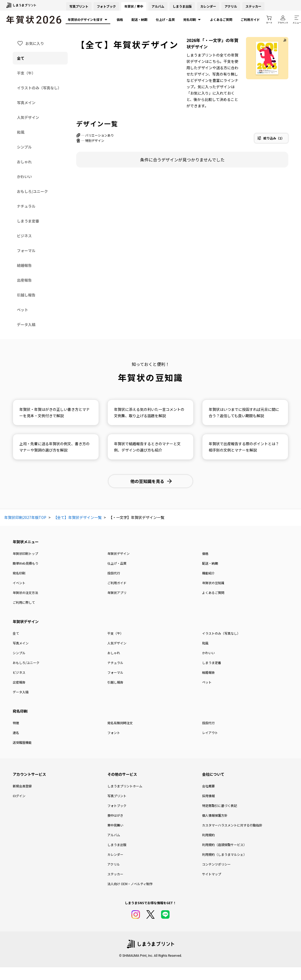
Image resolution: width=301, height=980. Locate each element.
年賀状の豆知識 (213, 583)
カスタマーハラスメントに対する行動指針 (232, 825)
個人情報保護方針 (215, 815)
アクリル (231, 6)
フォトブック (106, 6)
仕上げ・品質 (165, 19)
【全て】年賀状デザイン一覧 (77, 517)
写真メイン (21, 643)
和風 (205, 643)
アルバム (158, 6)
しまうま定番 (212, 663)
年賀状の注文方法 (25, 593)
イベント (19, 583)
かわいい (208, 653)
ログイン (19, 796)
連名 (16, 733)
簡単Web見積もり (26, 563)
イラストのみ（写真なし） (221, 633)
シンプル (19, 653)
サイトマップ (212, 874)
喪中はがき (115, 815)
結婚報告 (208, 672)
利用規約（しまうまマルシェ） (224, 854)
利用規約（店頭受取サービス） (224, 845)
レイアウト (210, 733)
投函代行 (114, 573)
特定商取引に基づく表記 (220, 805)
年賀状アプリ (117, 593)
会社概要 (208, 786)
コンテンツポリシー (216, 864)
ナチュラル (115, 663)
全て (16, 633)
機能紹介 (208, 573)
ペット (207, 682)
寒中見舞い (115, 825)
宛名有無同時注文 (120, 723)
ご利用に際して (24, 602)
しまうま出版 (182, 6)
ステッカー (253, 6)
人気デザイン (117, 643)
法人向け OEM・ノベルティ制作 (130, 884)
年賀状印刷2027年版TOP (25, 517)
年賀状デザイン (118, 553)
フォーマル (115, 672)
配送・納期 (139, 19)
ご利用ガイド (250, 19)
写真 (79, 6)
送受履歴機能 (22, 742)
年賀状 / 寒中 (134, 6)
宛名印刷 (192, 20)
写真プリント (117, 796)
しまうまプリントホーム (125, 786)
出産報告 (19, 682)
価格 (120, 19)
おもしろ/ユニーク (26, 663)
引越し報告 (115, 682)
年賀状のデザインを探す (88, 20)
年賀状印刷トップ (25, 553)
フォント (114, 733)
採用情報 (208, 796)
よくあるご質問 (221, 19)
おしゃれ (114, 653)
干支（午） (115, 633)
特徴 (16, 723)
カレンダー (208, 6)
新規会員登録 (22, 786)
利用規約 (208, 835)
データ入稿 (21, 692)
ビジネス (19, 672)
